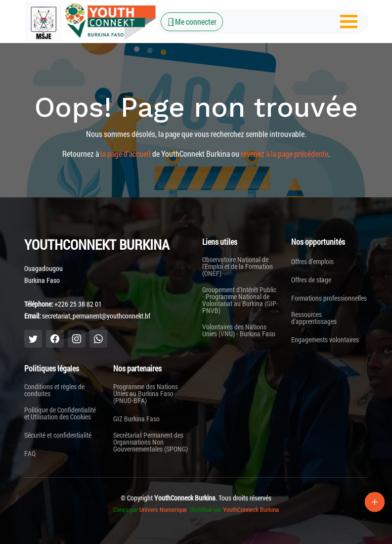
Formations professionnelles (329, 298)
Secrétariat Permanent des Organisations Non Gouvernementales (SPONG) (151, 442)
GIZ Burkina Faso (136, 419)
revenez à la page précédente (284, 154)
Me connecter (192, 22)
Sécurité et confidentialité (58, 435)
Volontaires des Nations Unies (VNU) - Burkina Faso (239, 330)
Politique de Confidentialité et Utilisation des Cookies (60, 413)
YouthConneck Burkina (251, 509)
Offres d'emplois (312, 262)
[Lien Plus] (375, 502)
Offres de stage (311, 280)
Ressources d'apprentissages (314, 318)
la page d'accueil (126, 154)
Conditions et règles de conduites (54, 390)
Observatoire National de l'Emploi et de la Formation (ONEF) (238, 267)
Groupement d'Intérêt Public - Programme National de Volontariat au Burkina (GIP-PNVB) (240, 300)
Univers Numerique (163, 509)
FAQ (30, 453)
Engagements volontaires (325, 340)
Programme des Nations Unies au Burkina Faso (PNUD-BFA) (146, 394)
